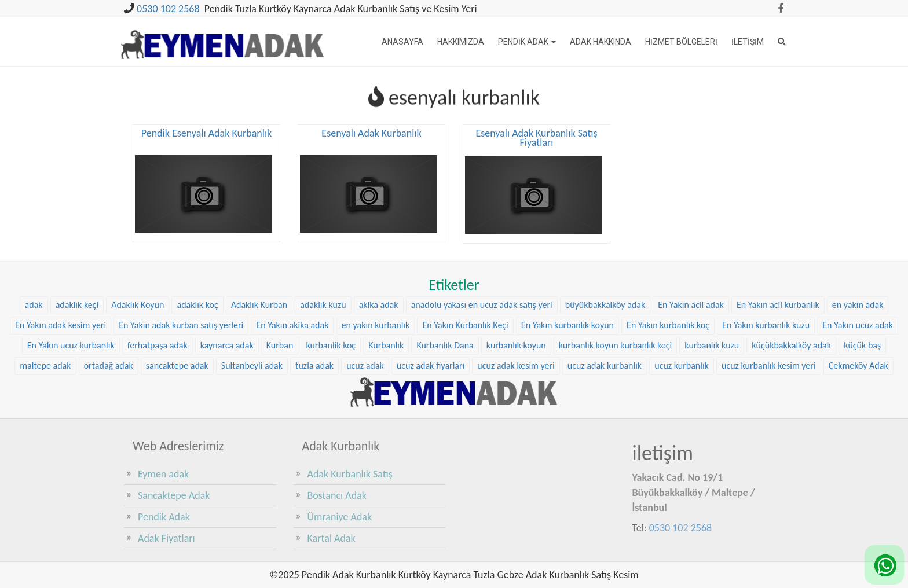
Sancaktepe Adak (174, 495)
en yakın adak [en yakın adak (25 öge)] (858, 304)
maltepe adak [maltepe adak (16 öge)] (45, 364)
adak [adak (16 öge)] (34, 304)
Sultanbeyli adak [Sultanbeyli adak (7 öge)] (252, 364)
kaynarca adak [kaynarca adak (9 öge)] (227, 344)
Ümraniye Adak (340, 517)
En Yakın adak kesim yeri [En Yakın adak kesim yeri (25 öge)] (61, 324)
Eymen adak (163, 474)
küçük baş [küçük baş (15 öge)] (862, 344)
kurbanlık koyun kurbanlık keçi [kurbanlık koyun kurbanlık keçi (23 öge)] (615, 344)
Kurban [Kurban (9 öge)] (280, 344)
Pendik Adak (527, 42)
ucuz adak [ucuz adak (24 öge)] (365, 364)
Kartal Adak (332, 538)
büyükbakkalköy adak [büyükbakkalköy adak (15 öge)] (605, 304)
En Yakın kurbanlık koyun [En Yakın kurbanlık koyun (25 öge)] (567, 324)
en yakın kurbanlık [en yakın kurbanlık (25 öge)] (376, 324)
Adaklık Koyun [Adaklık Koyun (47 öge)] (138, 304)
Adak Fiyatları (166, 538)
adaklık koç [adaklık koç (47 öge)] (197, 304)
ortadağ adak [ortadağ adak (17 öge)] (109, 364)
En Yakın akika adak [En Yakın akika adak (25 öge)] (292, 324)
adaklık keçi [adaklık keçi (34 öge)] (77, 304)
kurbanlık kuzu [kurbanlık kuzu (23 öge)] (712, 344)
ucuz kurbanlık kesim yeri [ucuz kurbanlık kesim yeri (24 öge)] (769, 364)
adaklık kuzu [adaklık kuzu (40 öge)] (323, 304)
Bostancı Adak (337, 495)
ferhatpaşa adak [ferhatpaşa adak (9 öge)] (158, 344)
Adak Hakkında (601, 42)
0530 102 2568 (168, 9)
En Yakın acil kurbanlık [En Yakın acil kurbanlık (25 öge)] (778, 304)
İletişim (748, 42)
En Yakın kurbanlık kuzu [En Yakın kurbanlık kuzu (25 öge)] (766, 324)
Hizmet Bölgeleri (681, 42)
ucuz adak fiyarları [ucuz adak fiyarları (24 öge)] (431, 364)
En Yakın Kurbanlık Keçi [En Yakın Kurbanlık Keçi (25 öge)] (465, 324)
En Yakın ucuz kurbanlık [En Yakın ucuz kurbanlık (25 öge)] (71, 344)
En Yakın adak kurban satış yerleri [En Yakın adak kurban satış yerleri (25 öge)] (181, 324)
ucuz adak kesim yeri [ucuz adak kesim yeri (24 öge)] (516, 364)
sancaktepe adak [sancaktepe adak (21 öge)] (177, 364)
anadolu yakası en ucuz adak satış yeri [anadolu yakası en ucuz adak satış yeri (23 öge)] (482, 304)
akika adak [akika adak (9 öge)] (379, 304)
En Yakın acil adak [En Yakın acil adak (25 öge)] (691, 304)
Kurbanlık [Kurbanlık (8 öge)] (386, 344)
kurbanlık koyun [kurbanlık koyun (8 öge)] (516, 344)
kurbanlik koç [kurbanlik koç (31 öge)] (331, 344)
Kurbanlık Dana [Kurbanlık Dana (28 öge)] (445, 344)
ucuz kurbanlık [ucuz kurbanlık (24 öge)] (682, 364)
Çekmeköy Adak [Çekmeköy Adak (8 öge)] (858, 364)
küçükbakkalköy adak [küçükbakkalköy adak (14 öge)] (791, 344)
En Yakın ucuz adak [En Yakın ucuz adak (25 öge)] (858, 324)
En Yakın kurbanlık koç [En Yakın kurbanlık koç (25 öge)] (668, 324)
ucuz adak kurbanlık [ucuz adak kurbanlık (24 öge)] (605, 364)
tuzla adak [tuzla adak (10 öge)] (314, 364)
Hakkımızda (461, 42)
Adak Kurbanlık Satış (350, 474)
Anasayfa (402, 42)
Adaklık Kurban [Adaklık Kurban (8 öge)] (259, 304)
